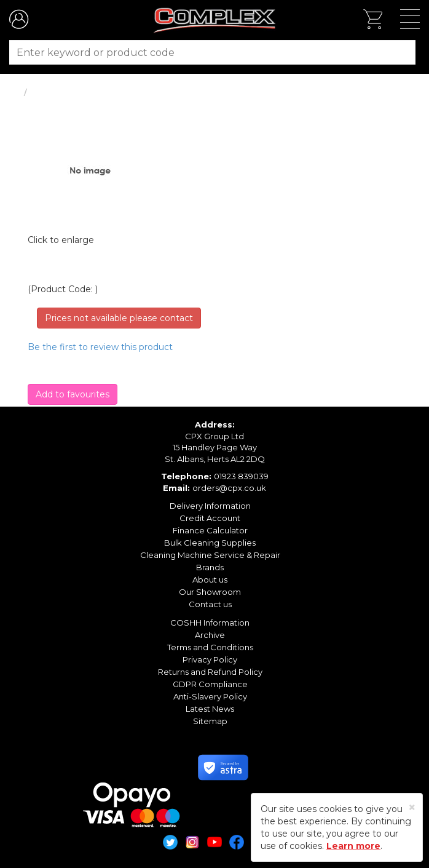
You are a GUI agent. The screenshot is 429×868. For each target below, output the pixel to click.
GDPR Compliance (210, 684)
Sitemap (210, 721)
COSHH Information (210, 623)
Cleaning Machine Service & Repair (210, 555)
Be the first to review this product (100, 347)
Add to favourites (73, 394)
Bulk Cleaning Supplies (210, 543)
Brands (210, 567)
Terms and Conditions (210, 647)
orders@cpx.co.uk (229, 488)
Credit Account (210, 518)
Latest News (210, 709)
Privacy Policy (210, 659)
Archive (210, 635)
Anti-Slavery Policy (210, 696)
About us (210, 579)
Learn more (353, 846)
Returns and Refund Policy (210, 672)
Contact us (210, 604)
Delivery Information (210, 506)
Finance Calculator (210, 530)
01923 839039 (241, 476)
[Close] (412, 807)
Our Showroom (210, 592)
